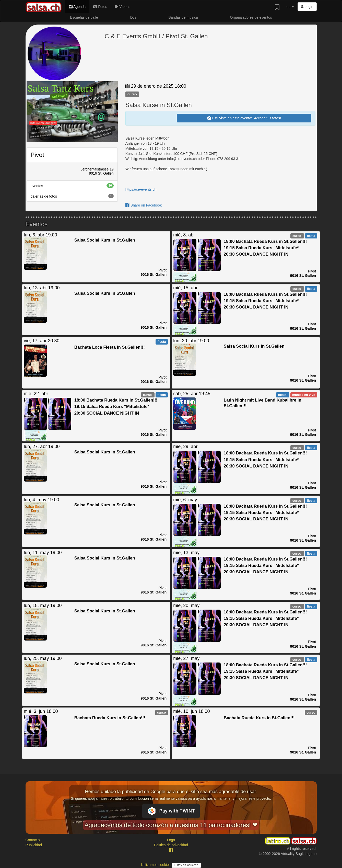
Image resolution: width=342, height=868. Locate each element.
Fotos (100, 7)
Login (307, 7)
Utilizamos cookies (156, 865)
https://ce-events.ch (141, 189)
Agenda (77, 7)
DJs (133, 17)
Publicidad (34, 845)
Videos (122, 7)
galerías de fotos (72, 196)
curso (132, 94)
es (290, 7)
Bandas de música (183, 17)
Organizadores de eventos (251, 17)
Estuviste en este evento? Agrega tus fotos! (244, 118)
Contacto (33, 840)
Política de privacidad (171, 845)
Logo (171, 840)
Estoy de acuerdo (186, 865)
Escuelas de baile (84, 17)
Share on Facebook (144, 205)
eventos (72, 186)
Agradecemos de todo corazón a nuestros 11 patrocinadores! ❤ (171, 825)
